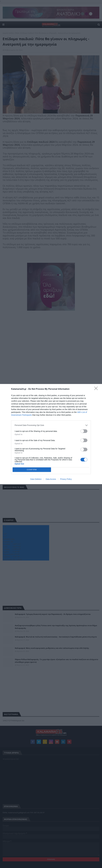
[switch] (84, 431)
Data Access (51, 479)
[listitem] (51, 425)
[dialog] (51, 434)
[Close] (97, 389)
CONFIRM (32, 470)
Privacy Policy (66, 479)
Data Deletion (36, 479)
